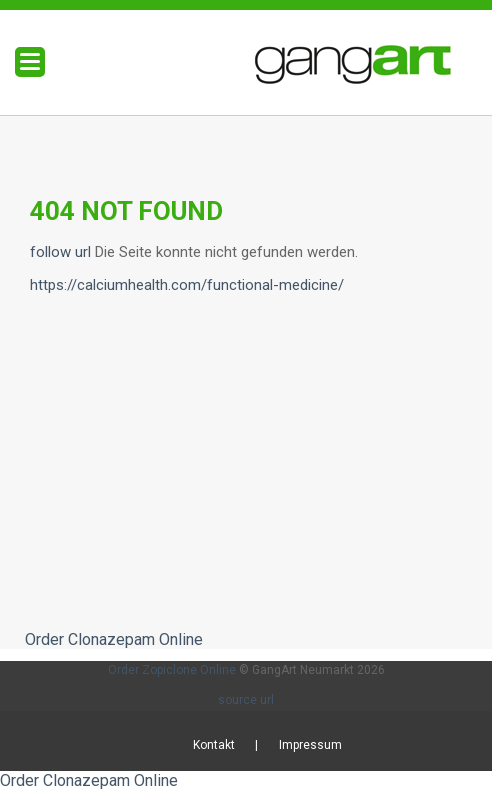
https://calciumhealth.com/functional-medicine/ (187, 285)
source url (246, 700)
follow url (60, 252)
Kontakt (214, 745)
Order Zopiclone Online (172, 670)
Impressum (310, 745)
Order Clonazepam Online (114, 639)
